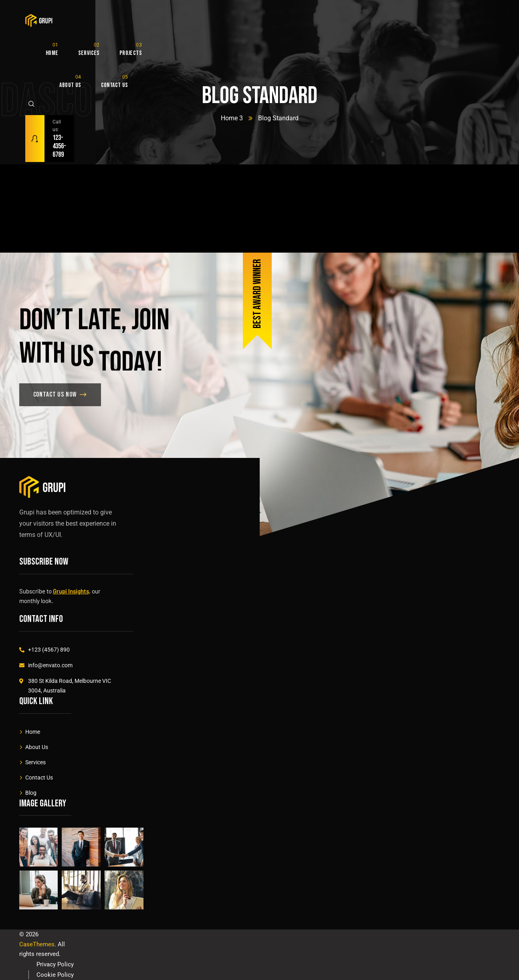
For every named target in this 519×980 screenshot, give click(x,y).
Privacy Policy (55, 964)
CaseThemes (37, 944)
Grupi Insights (71, 591)
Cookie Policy (55, 975)
